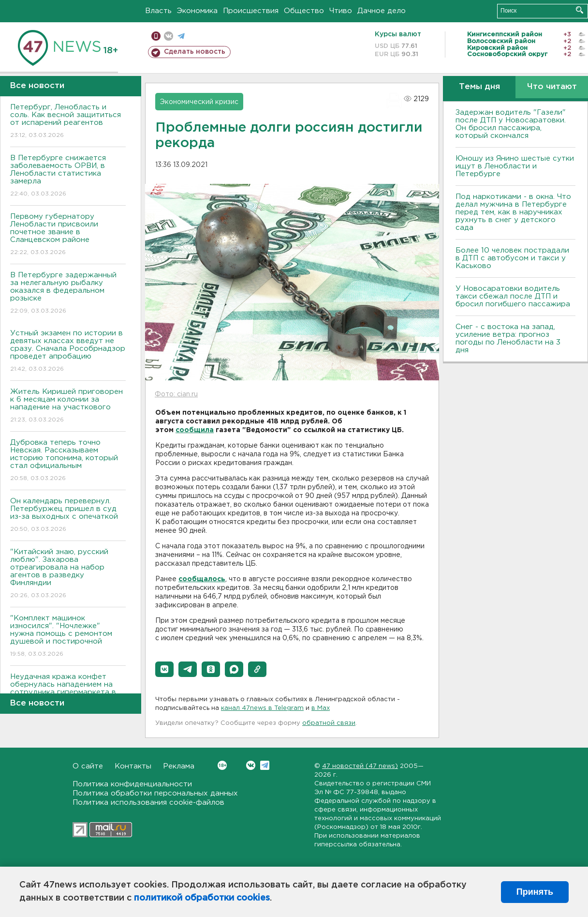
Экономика (197, 11)
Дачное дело (382, 11)
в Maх (321, 708)
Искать (580, 10)
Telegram (265, 765)
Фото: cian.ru (176, 394)
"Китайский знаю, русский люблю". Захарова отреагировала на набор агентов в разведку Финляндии (68, 574)
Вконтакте (222, 765)
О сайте (88, 766)
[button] (164, 669)
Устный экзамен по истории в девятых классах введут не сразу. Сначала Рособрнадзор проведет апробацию (68, 352)
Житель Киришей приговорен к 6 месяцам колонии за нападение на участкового (68, 406)
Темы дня (479, 87)
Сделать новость (195, 52)
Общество (304, 11)
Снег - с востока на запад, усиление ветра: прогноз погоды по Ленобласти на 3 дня (508, 338)
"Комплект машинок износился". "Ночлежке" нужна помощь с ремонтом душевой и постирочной (68, 637)
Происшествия (251, 11)
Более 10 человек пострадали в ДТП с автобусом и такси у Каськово (512, 258)
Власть (158, 11)
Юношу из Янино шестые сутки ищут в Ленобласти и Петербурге (515, 166)
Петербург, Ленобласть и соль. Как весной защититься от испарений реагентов (68, 122)
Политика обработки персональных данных (155, 793)
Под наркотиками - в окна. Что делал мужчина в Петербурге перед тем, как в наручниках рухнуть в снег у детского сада (513, 212)
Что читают (552, 87)
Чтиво (341, 11)
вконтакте (169, 36)
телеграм (181, 36)
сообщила (195, 430)
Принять (535, 892)
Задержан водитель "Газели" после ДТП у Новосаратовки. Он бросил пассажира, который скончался (511, 124)
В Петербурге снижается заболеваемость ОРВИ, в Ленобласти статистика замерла (68, 176)
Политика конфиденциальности (132, 784)
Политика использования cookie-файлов (148, 803)
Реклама (179, 766)
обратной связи (329, 723)
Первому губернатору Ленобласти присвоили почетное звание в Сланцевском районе (68, 235)
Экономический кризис (199, 102)
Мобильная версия (156, 36)
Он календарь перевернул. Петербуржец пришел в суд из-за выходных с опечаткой (68, 516)
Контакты (133, 766)
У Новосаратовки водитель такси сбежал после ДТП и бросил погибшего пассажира (513, 296)
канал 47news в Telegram (262, 708)
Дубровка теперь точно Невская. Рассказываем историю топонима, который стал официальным (68, 461)
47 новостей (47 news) (360, 766)
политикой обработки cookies (202, 898)
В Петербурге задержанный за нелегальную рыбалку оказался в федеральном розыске (68, 293)
